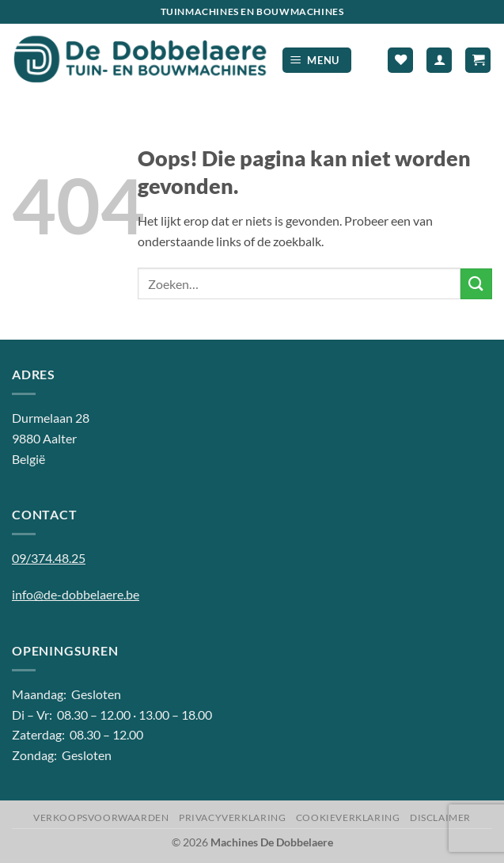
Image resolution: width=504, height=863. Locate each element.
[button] (317, 61)
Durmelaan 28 (51, 418)
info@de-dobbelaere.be (76, 594)
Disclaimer (440, 817)
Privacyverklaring (232, 817)
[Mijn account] (439, 61)
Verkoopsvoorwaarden (101, 817)
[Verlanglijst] (400, 61)
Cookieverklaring (348, 817)
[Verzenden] (476, 284)
